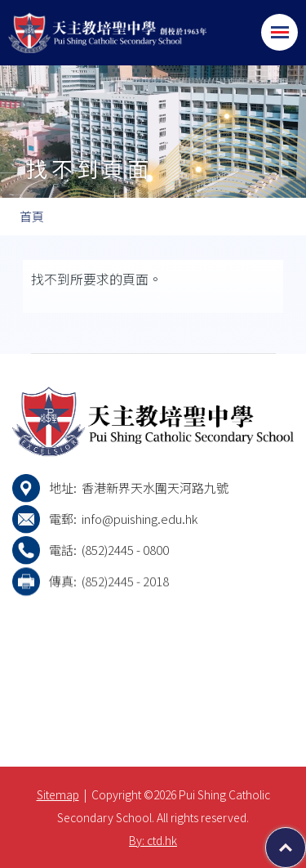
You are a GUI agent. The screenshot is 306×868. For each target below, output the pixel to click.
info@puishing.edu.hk (140, 519)
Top (306, 839)
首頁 (32, 216)
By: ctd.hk (153, 840)
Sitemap (58, 794)
